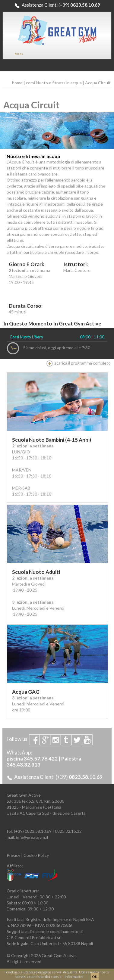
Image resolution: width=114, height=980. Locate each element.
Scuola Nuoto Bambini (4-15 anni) (52, 440)
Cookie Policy (36, 855)
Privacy (13, 855)
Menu (19, 54)
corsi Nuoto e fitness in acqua (54, 83)
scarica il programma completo (78, 363)
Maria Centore (77, 270)
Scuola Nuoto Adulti (36, 572)
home (17, 83)
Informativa (74, 977)
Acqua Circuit (98, 83)
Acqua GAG (26, 692)
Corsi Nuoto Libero (26, 337)
